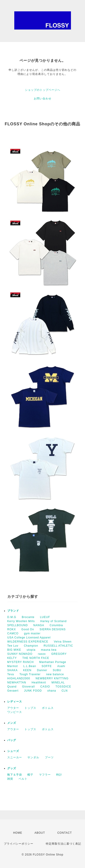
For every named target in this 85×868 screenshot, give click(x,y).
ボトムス (48, 708)
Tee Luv (13, 646)
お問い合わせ (43, 99)
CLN (64, 691)
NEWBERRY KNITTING (52, 678)
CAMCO (13, 633)
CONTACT (65, 833)
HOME (18, 833)
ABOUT (40, 833)
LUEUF (45, 617)
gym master (32, 633)
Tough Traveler (30, 674)
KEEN (27, 670)
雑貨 (10, 779)
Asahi (61, 666)
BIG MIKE (14, 650)
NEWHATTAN (17, 683)
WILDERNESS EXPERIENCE (28, 642)
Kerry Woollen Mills (21, 621)
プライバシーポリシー (19, 844)
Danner (42, 670)
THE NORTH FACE (36, 658)
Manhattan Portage (53, 662)
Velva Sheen (63, 642)
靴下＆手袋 (15, 775)
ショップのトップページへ (43, 90)
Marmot (13, 666)
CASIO (45, 687)
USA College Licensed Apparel (29, 638)
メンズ (12, 723)
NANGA (39, 625)
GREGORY (59, 654)
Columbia (56, 625)
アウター (13, 708)
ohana (52, 691)
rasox (42, 654)
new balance (55, 674)
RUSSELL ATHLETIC (58, 646)
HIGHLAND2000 (19, 678)
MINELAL (58, 683)
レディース (15, 702)
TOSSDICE (63, 687)
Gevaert (13, 691)
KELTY (12, 658)
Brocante (28, 617)
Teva (11, 674)
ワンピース (15, 712)
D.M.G (12, 617)
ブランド (13, 611)
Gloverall (28, 687)
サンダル (33, 757)
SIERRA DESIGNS (52, 629)
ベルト (23, 779)
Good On (28, 629)
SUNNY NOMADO (20, 654)
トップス (30, 708)
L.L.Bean (30, 666)
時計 (59, 775)
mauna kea (49, 650)
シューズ (13, 751)
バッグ (12, 740)
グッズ (12, 768)
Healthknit (39, 683)
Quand (12, 687)
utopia (31, 650)
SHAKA (12, 670)
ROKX (12, 629)
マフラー (45, 775)
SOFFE (47, 666)
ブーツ (49, 757)
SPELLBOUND (18, 625)
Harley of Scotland (53, 621)
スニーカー (15, 757)
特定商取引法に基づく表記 (63, 844)
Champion (31, 646)
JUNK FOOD (33, 691)
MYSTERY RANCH (21, 662)
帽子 (30, 775)
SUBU (57, 670)
